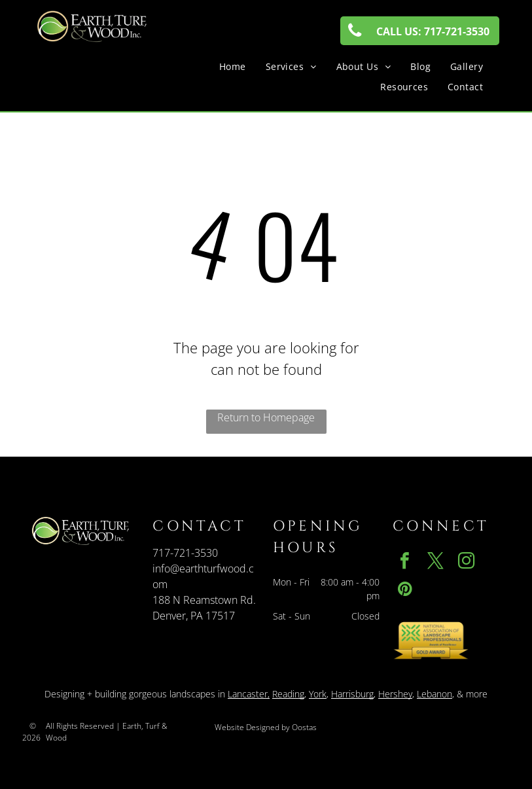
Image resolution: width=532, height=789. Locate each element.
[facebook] (405, 562)
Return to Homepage (266, 417)
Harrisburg (352, 694)
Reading (288, 694)
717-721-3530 (185, 553)
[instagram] (467, 562)
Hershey (395, 694)
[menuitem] (233, 66)
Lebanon (434, 694)
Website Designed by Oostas (266, 727)
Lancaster (248, 694)
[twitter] (436, 562)
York (318, 694)
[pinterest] (405, 590)
